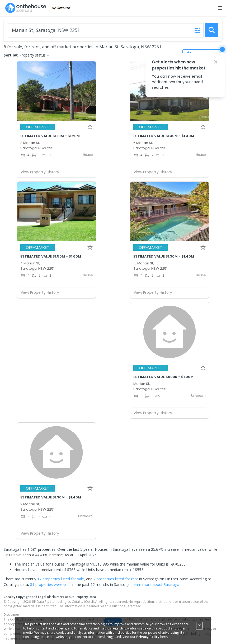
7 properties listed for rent (116, 579)
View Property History (42, 172)
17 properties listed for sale (61, 579)
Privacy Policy (148, 637)
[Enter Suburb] (106, 30)
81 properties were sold (50, 584)
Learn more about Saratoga (155, 584)
